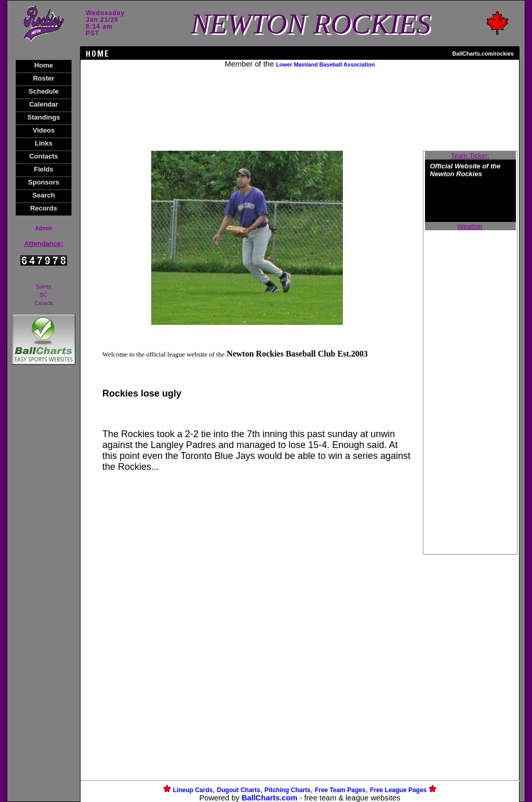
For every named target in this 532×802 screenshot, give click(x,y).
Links (44, 143)
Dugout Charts (239, 790)
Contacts (44, 156)
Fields (44, 169)
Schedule (44, 91)
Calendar (44, 104)
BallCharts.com (270, 798)
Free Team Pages (340, 790)
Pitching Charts (288, 790)
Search (43, 195)
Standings (44, 117)
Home (44, 65)
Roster (43, 78)
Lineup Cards (193, 790)
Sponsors (44, 182)
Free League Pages (398, 790)
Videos (44, 130)
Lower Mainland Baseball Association (325, 64)
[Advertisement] (44, 546)
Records (44, 208)
